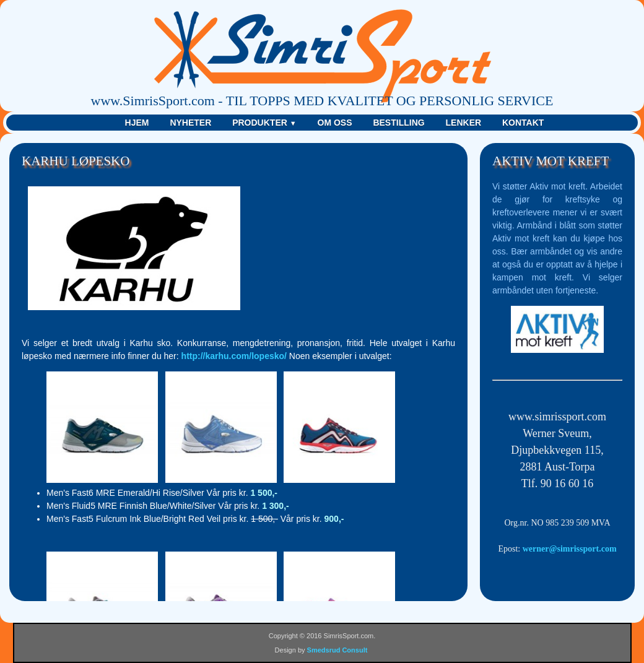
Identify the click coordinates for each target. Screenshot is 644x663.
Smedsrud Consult (337, 650)
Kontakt (523, 123)
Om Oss (335, 123)
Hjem (137, 123)
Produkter (264, 123)
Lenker (464, 123)
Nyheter (190, 123)
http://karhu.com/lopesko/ (234, 356)
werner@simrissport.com (570, 549)
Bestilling (398, 123)
